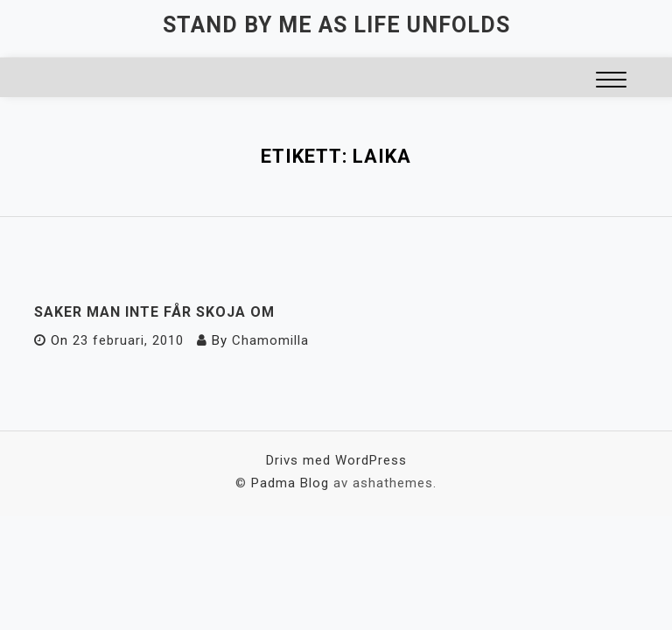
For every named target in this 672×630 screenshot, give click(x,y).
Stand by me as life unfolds (336, 25)
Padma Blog (290, 483)
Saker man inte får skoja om (154, 312)
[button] (611, 82)
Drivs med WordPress (336, 460)
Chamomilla (270, 340)
